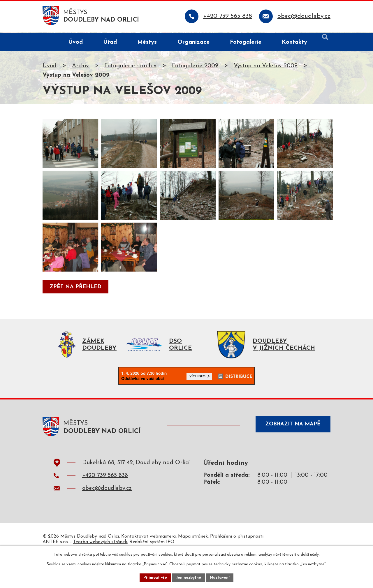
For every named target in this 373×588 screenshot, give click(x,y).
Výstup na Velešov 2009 (266, 67)
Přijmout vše (154, 577)
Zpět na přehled (76, 316)
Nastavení (221, 577)
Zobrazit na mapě (291, 457)
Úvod (50, 67)
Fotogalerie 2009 (195, 67)
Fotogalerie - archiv (130, 67)
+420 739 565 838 (105, 507)
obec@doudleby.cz (107, 520)
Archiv (80, 67)
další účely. (310, 554)
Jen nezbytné (189, 577)
